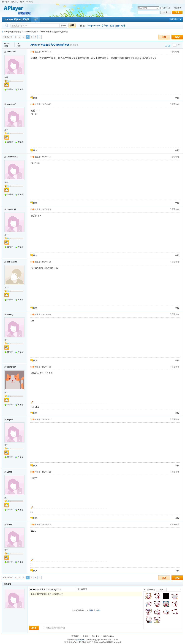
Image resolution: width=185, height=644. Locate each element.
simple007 (11, 52)
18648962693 (12, 157)
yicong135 (11, 209)
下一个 (181, 590)
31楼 (32, 104)
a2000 (9, 472)
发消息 (21, 89)
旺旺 (161, 590)
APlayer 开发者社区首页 (17, 19)
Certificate (89, 640)
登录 (166, 12)
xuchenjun (11, 367)
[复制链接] (75, 45)
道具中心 (15, 2)
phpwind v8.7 (81, 640)
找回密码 (178, 8)
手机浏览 (96, 636)
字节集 (105, 26)
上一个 (145, 590)
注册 (177, 12)
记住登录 (167, 8)
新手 (6, 77)
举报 (177, 98)
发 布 (34, 628)
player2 (10, 419)
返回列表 (8, 37)
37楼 (32, 419)
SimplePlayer (94, 26)
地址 (123, 26)
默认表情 (151, 590)
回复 (164, 37)
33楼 (32, 209)
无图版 (85, 636)
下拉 (158, 8)
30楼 (32, 52)
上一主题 (166, 45)
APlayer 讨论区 (30, 32)
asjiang (10, 314)
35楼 (32, 314)
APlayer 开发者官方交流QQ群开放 (53, 32)
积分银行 (6, 2)
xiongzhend (12, 262)
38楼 (32, 472)
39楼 (32, 525)
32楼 (32, 157)
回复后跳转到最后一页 (54, 628)
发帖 (177, 37)
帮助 (31, 2)
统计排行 (24, 2)
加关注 (10, 89)
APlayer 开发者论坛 (12, 32)
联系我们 (75, 636)
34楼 (32, 262)
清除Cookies (108, 636)
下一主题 (169, 45)
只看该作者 (174, 52)
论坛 (36, 19)
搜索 (72, 25)
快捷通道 (174, 19)
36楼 (32, 367)
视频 (112, 26)
